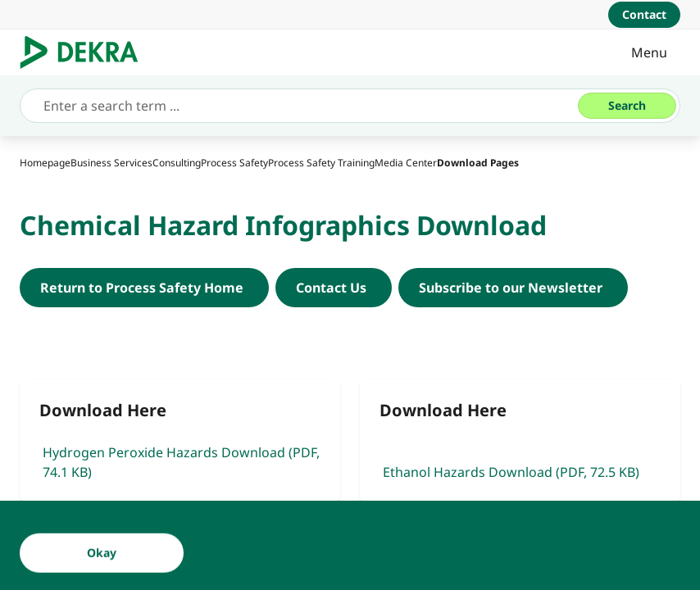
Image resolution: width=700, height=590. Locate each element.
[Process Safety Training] (321, 163)
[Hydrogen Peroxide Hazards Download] (180, 440)
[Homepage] (45, 163)
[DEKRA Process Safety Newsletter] (513, 288)
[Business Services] (111, 163)
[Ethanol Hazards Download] (520, 440)
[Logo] (86, 52)
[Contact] (644, 15)
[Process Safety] (234, 163)
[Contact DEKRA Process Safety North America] (334, 288)
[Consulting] (177, 163)
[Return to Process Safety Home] (144, 288)
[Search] (627, 106)
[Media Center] (406, 163)
